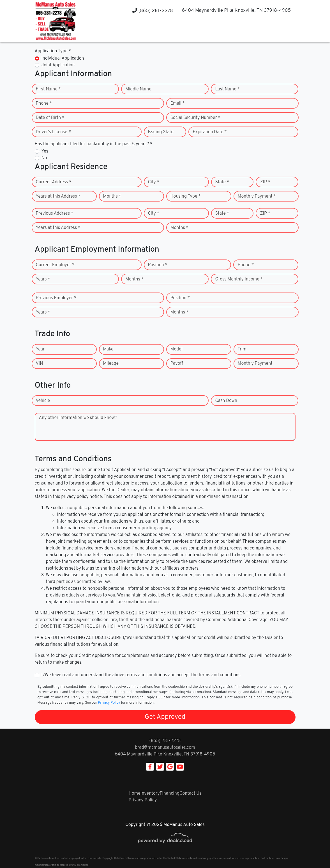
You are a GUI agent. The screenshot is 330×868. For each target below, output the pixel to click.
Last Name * (227, 89)
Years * (43, 279)
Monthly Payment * (257, 196)
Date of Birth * (50, 118)
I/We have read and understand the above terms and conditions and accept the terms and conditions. (142, 675)
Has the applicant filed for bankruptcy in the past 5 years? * (94, 144)
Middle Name (138, 89)
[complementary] (313, 851)
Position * (158, 265)
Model (176, 349)
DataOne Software (124, 858)
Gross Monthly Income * (239, 279)
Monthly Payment (255, 364)
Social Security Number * (195, 118)
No (44, 158)
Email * (178, 104)
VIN (40, 364)
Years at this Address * (58, 196)
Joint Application (58, 65)
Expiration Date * (210, 132)
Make (108, 349)
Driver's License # (54, 132)
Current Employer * (55, 265)
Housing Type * (186, 196)
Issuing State (161, 132)
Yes (45, 151)
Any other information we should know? (78, 418)
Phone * (44, 104)
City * (154, 182)
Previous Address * (55, 214)
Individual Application (63, 59)
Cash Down (226, 401)
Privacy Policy (109, 703)
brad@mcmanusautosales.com (165, 748)
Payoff (177, 364)
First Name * (49, 89)
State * (222, 182)
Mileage (111, 364)
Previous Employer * (56, 298)
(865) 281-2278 (153, 11)
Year (40, 349)
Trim (242, 349)
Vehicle (43, 401)
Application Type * (53, 51)
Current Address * (54, 182)
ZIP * (265, 182)
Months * (112, 196)
